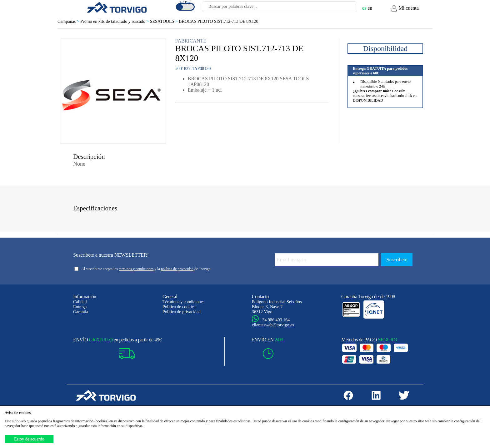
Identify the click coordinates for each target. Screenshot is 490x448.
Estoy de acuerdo (29, 439)
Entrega (80, 307)
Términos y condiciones (184, 302)
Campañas (69, 21)
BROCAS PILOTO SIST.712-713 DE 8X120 (218, 21)
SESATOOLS (164, 21)
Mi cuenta (405, 8)
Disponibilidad (385, 48)
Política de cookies (179, 307)
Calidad (80, 302)
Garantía (81, 312)
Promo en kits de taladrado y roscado (115, 21)
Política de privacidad (182, 312)
